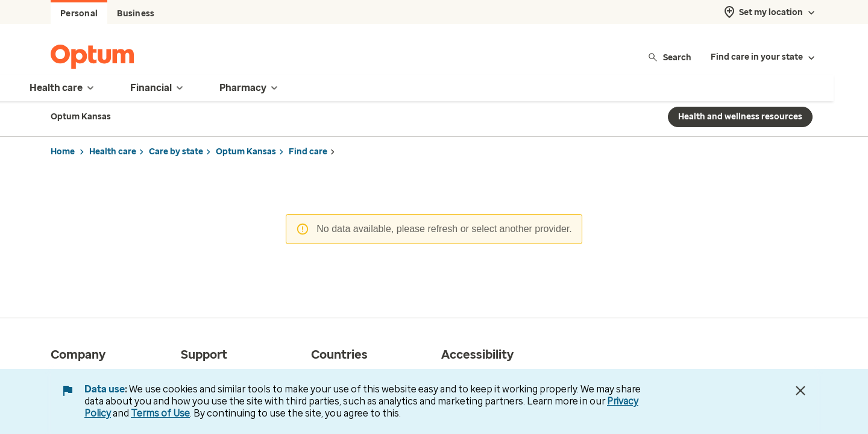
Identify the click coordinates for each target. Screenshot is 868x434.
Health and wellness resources (740, 117)
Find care (308, 152)
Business (136, 14)
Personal (79, 14)
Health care (113, 152)
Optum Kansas (246, 152)
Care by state (176, 152)
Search (669, 57)
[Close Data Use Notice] (800, 391)
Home (63, 152)
